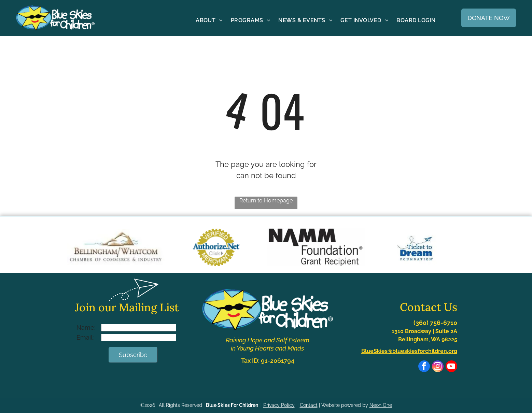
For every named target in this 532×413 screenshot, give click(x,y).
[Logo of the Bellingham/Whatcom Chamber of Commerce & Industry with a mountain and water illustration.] (116, 247)
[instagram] (438, 367)
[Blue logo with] (416, 247)
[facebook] (424, 367)
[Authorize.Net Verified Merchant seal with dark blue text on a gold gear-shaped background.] (216, 247)
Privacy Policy (279, 405)
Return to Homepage (266, 201)
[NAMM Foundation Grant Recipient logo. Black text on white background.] (316, 247)
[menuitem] (209, 20)
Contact (309, 405)
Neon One (381, 405)
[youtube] (451, 367)
